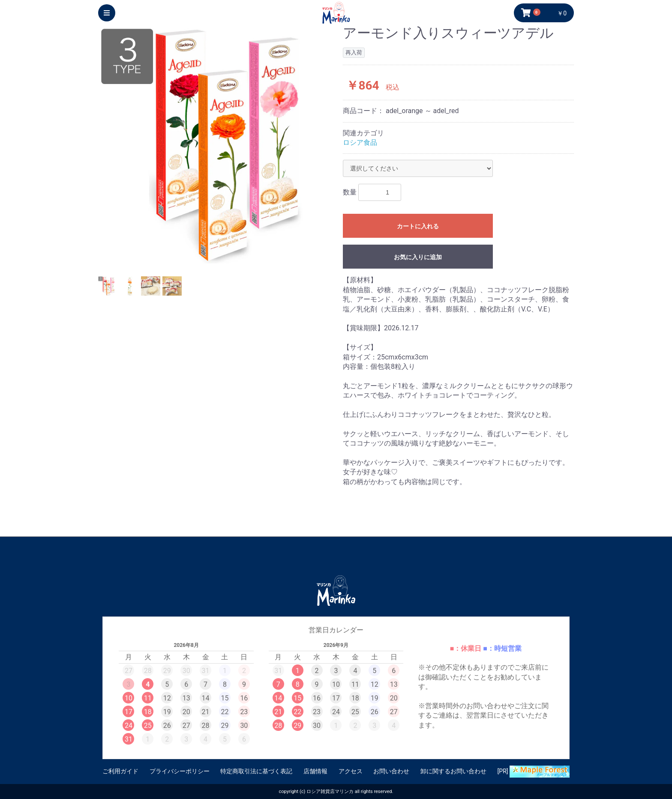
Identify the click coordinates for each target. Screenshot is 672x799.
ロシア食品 (360, 142)
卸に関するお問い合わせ (453, 771)
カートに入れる (418, 226)
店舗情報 (315, 771)
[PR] (534, 772)
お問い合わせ (391, 771)
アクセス (351, 771)
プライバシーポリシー (180, 771)
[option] (217, 145)
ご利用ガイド (120, 771)
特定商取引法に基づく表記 (256, 771)
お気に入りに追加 (418, 257)
